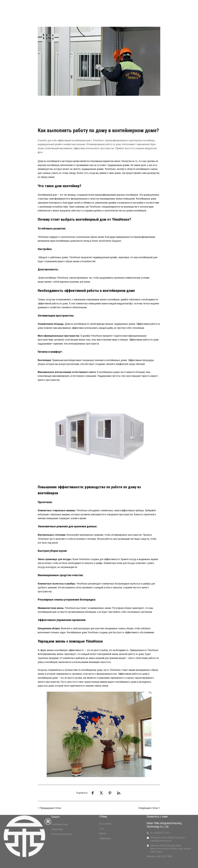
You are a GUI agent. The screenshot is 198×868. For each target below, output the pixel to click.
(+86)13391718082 (164, 856)
